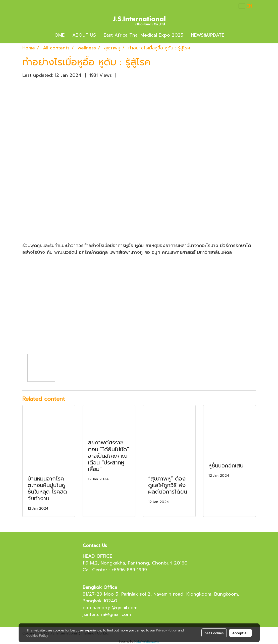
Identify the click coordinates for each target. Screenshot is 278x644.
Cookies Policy (37, 635)
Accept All (240, 633)
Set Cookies (214, 633)
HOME (58, 35)
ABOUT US (84, 35)
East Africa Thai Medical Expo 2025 (144, 35)
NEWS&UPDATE (208, 35)
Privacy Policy (166, 630)
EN (245, 6)
